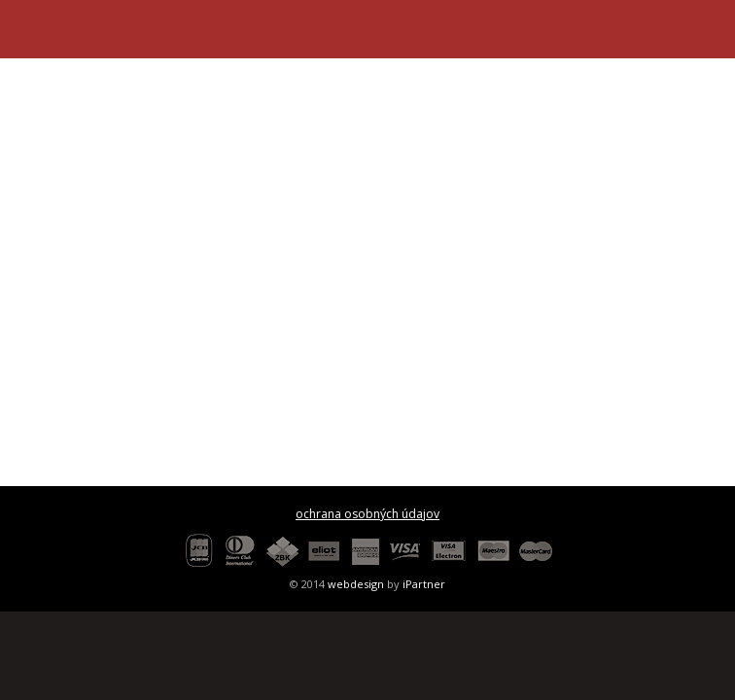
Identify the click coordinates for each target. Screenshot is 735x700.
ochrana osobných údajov (367, 514)
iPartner (424, 584)
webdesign (356, 584)
